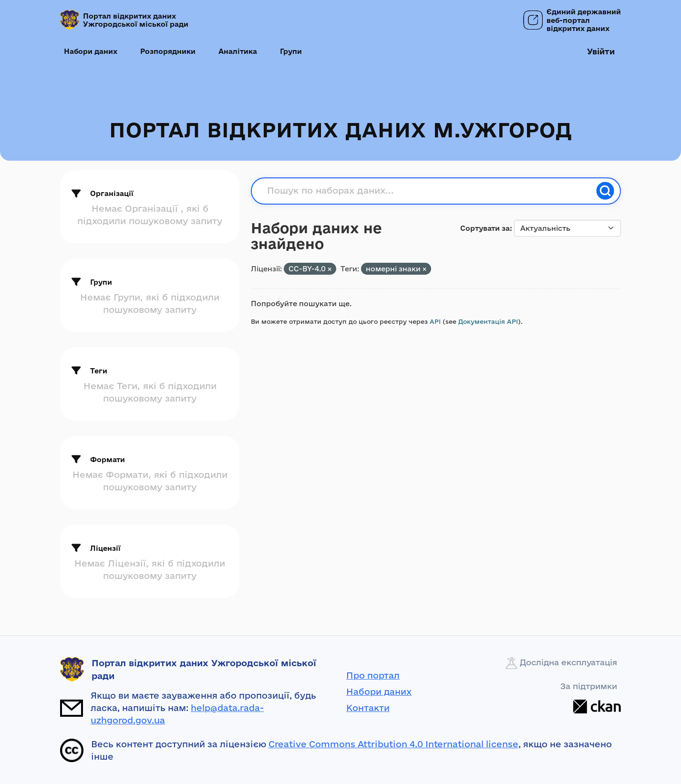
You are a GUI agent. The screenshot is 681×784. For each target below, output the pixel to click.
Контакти (368, 708)
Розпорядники (168, 51)
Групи (291, 51)
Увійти (601, 51)
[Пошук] (605, 191)
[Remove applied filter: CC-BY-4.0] (330, 269)
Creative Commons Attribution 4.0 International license (393, 744)
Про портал (373, 675)
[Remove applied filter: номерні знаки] (424, 269)
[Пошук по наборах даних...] (429, 191)
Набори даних (91, 51)
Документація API (488, 321)
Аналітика (238, 51)
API (435, 321)
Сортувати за (485, 228)
